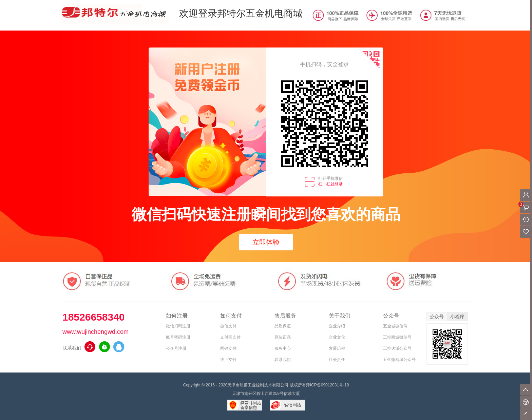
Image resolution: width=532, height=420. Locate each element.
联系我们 (283, 360)
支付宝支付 (230, 337)
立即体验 (266, 242)
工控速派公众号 (397, 348)
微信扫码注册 (178, 326)
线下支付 (228, 360)
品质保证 (283, 326)
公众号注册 (176, 348)
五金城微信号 (395, 326)
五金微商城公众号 (399, 360)
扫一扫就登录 (330, 184)
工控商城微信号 (397, 337)
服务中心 (283, 348)
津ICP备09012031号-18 (328, 385)
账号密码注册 (178, 337)
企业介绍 (337, 326)
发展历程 (337, 348)
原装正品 (283, 337)
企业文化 (337, 337)
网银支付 (228, 348)
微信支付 (228, 326)
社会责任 (337, 360)
